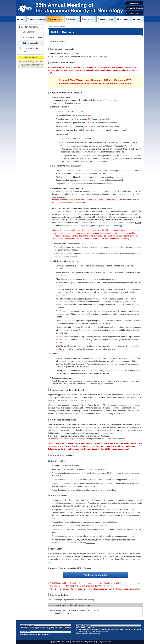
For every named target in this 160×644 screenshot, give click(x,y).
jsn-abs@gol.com (78, 411)
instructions (114, 559)
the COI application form (97, 408)
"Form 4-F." (91, 543)
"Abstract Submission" (72, 56)
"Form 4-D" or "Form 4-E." (86, 486)
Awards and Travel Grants (30, 50)
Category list (96, 119)
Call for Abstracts (30, 43)
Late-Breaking (29, 32)
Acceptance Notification (32, 37)
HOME (50, 26)
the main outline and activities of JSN (98, 173)
